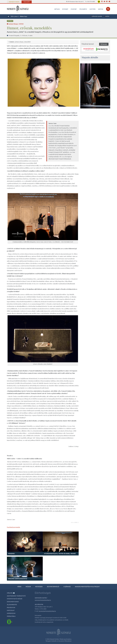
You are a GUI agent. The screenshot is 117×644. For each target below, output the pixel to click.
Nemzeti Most (14, 2)
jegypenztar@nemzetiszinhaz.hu (47, 611)
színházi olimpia (19, 42)
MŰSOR (57, 9)
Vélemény (83, 9)
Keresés (104, 44)
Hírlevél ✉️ (11, 593)
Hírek (19, 587)
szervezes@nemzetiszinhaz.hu (43, 600)
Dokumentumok (13, 602)
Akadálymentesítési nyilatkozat (87, 587)
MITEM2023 (27, 42)
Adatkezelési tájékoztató (16, 596)
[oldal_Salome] (95, 86)
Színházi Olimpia (97, 16)
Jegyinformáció (53, 587)
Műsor (28, 587)
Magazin (27, 2)
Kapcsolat (11, 610)
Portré (74, 9)
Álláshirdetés (12, 605)
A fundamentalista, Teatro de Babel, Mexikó (60, 554)
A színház (67, 587)
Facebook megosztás (13, 527)
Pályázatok (11, 608)
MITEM (101, 9)
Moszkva (11, 554)
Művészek (39, 587)
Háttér (93, 9)
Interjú (65, 9)
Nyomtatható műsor (15, 599)
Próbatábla (11, 616)
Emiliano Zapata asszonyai (18, 579)
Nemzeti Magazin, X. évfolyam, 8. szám (21, 35)
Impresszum (11, 613)
